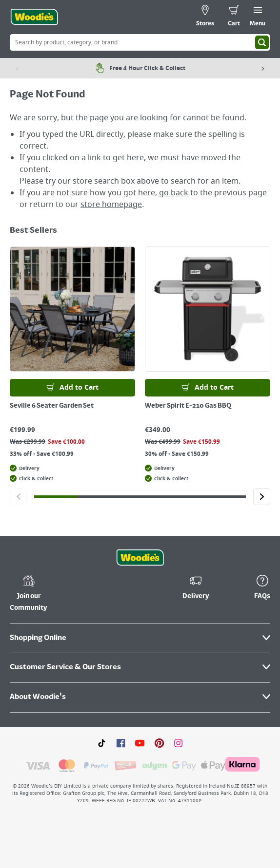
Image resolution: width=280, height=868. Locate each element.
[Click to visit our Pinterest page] (159, 743)
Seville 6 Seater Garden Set (52, 406)
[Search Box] (140, 42)
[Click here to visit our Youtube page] (140, 743)
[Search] (262, 42)
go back (174, 193)
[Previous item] (17, 68)
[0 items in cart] (234, 17)
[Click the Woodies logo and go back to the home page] (34, 17)
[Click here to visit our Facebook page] (121, 743)
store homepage (111, 205)
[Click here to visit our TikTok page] (102, 743)
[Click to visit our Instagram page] (178, 743)
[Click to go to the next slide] (262, 497)
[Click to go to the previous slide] (18, 497)
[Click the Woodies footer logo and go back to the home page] (140, 558)
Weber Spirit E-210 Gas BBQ (188, 406)
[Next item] (263, 68)
